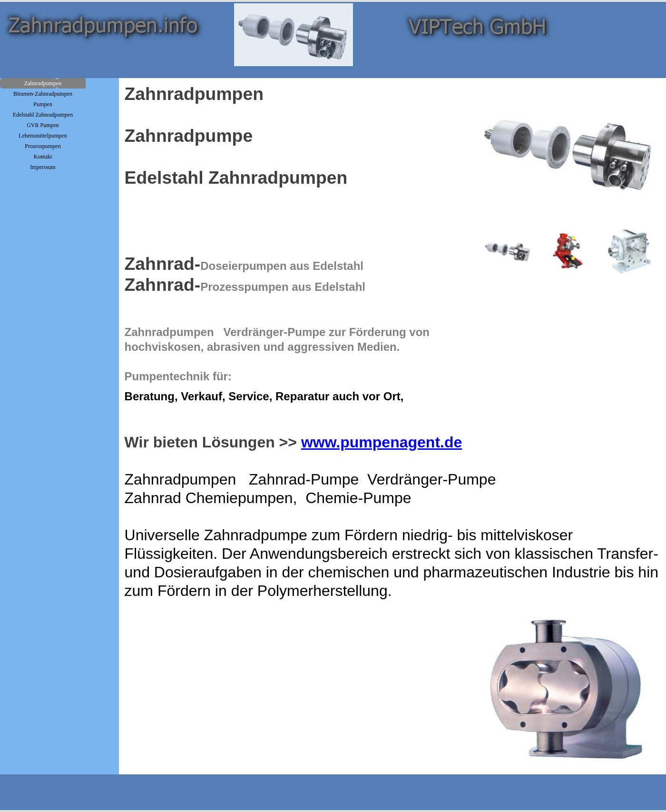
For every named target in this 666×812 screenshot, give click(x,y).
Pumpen (43, 104)
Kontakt (43, 157)
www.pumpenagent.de (382, 442)
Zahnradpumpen (43, 83)
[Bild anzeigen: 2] (569, 251)
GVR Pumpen (43, 125)
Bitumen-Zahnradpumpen (43, 94)
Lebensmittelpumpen (43, 136)
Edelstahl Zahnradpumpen (43, 115)
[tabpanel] (298, 255)
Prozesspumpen (43, 146)
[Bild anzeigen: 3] (630, 251)
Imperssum (43, 167)
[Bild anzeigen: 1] (508, 251)
